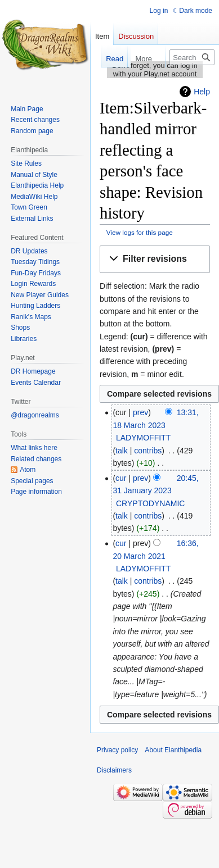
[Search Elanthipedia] (192, 57)
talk (122, 451)
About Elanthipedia (173, 750)
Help (202, 92)
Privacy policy (117, 750)
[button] (155, 259)
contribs (148, 451)
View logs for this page (140, 232)
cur (121, 478)
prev (140, 412)
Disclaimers (114, 770)
